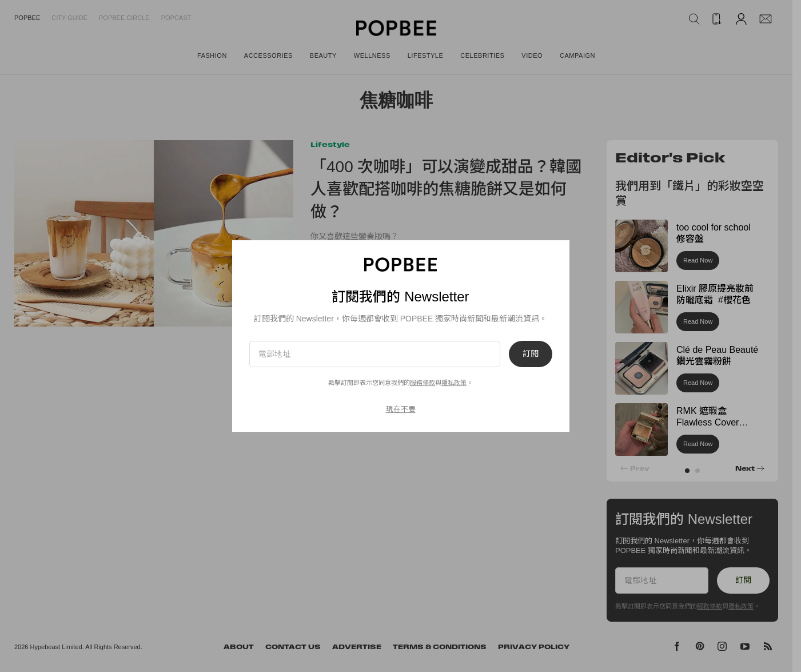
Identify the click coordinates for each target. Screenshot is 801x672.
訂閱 (531, 354)
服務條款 (423, 383)
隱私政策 (454, 383)
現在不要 (401, 409)
